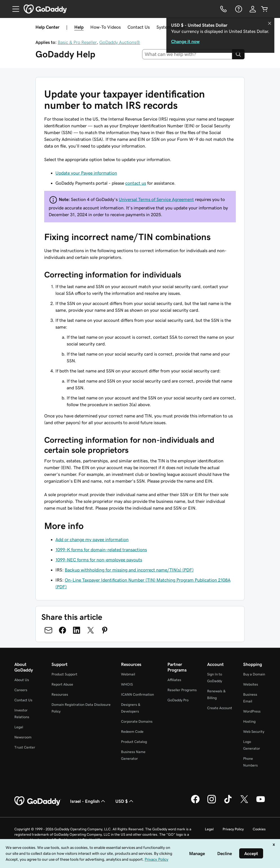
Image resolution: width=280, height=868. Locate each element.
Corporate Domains (137, 721)
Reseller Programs (182, 690)
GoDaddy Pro (178, 700)
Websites (251, 684)
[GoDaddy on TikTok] (228, 803)
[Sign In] (253, 9)
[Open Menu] (14, 9)
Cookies (259, 829)
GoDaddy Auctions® (120, 42)
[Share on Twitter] (91, 630)
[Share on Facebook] (62, 630)
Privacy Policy (233, 829)
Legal (19, 727)
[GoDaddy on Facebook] (195, 803)
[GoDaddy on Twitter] (244, 803)
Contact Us (139, 27)
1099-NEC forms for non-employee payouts (99, 560)
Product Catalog (134, 742)
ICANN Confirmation (137, 694)
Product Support (64, 674)
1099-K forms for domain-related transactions (101, 550)
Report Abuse (62, 684)
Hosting (249, 721)
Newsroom (23, 737)
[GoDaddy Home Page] (38, 801)
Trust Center (25, 747)
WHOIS (127, 684)
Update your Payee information (86, 173)
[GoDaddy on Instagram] (212, 803)
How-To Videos (106, 27)
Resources (60, 694)
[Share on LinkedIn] (77, 630)
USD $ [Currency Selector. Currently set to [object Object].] (125, 801)
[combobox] (187, 54)
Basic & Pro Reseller (77, 42)
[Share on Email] (48, 630)
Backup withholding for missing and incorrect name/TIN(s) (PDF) (129, 570)
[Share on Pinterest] (105, 630)
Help (79, 27)
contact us (136, 183)
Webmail (128, 674)
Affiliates (174, 680)
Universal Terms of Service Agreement (156, 199)
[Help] (238, 9)
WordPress (252, 711)
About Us (22, 680)
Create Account (220, 708)
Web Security (254, 732)
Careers (21, 690)
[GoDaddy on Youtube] (261, 803)
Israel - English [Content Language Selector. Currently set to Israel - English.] (88, 801)
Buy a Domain (254, 674)
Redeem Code (132, 732)
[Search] (238, 54)
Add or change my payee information (92, 539)
